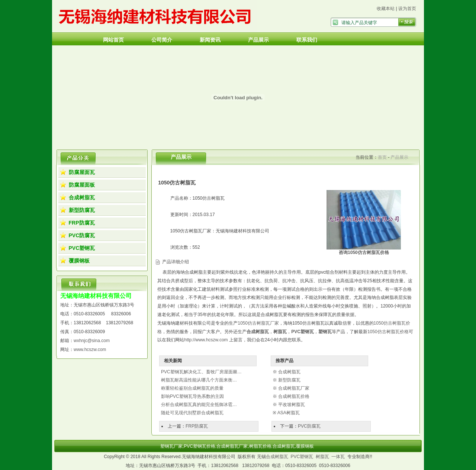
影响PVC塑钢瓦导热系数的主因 (192, 396)
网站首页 (113, 40)
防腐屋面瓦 (82, 172)
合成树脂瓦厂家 (294, 388)
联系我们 (307, 40)
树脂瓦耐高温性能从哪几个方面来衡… (199, 380)
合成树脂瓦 (82, 197)
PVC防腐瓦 (82, 235)
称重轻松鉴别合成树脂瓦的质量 (192, 388)
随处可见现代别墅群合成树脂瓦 (192, 413)
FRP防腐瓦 (82, 223)
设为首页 (407, 9)
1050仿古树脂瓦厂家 (258, 323)
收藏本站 (386, 9)
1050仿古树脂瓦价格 (388, 332)
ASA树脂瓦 (289, 413)
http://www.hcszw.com (206, 340)
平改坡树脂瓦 (292, 405)
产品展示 (258, 40)
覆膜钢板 (79, 261)
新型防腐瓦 (82, 210)
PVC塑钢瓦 (82, 248)
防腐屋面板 (82, 185)
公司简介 (162, 40)
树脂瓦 (322, 457)
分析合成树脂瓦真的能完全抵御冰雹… (199, 405)
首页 (382, 157)
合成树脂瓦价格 (294, 396)
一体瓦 (338, 457)
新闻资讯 (210, 40)
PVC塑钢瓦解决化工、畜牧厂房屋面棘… (201, 372)
